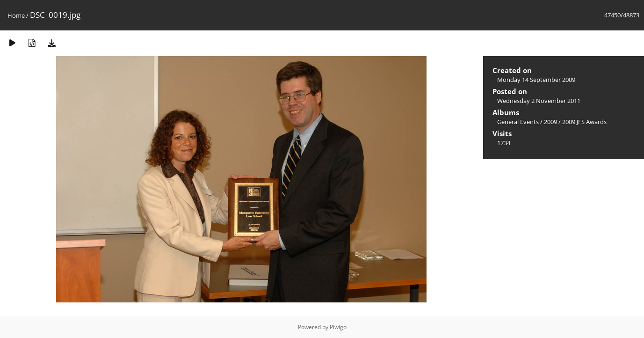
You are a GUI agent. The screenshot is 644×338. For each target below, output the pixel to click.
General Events (518, 122)
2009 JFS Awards (584, 122)
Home (16, 15)
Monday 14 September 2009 (536, 80)
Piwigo (338, 327)
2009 (550, 122)
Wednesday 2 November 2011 (539, 101)
